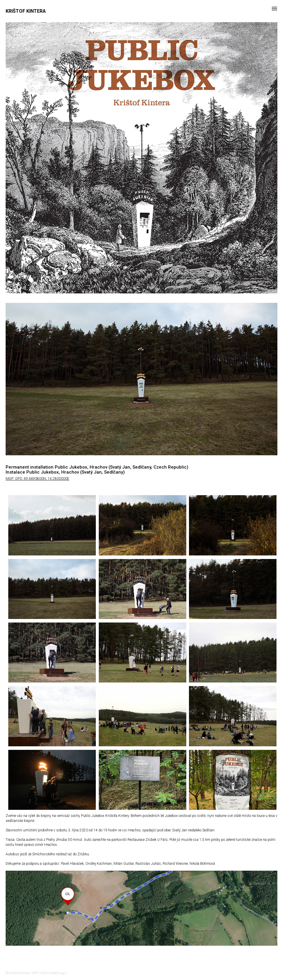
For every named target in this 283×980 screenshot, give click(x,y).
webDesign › (59, 973)
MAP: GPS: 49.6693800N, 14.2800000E (37, 479)
